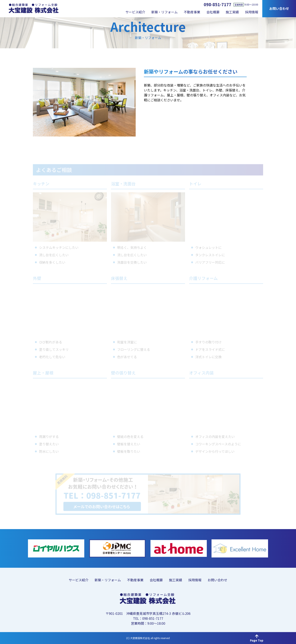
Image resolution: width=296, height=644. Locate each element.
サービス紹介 (135, 12)
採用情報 (252, 12)
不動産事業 (192, 12)
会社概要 (213, 12)
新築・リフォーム (164, 12)
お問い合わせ (279, 8)
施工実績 (232, 12)
